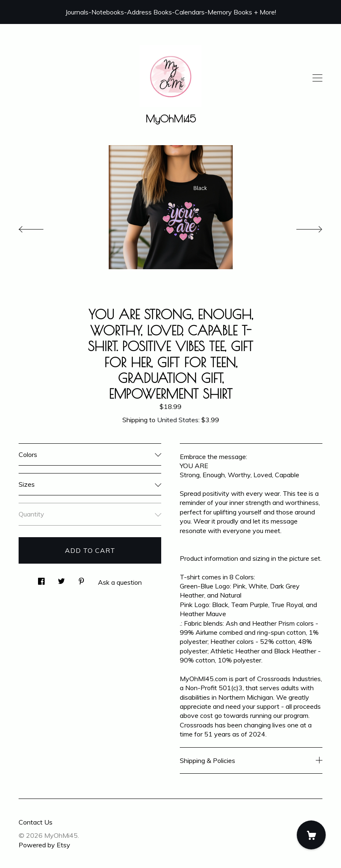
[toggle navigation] (317, 78)
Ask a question (120, 582)
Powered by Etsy (44, 845)
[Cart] (311, 835)
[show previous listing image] (39, 227)
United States (178, 420)
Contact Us (36, 822)
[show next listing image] (302, 227)
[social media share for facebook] (41, 579)
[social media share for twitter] (61, 579)
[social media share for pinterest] (81, 579)
